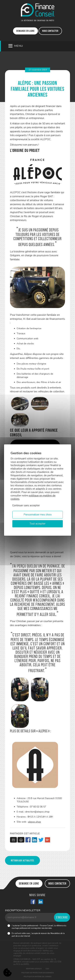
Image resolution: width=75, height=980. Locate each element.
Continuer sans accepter (26, 505)
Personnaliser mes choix (38, 515)
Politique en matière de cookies (37, 977)
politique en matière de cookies (33, 497)
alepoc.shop (34, 822)
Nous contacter (50, 31)
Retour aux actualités (22, 860)
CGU (47, 969)
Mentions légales (34, 969)
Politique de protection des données (38, 973)
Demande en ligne (25, 31)
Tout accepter (37, 524)
